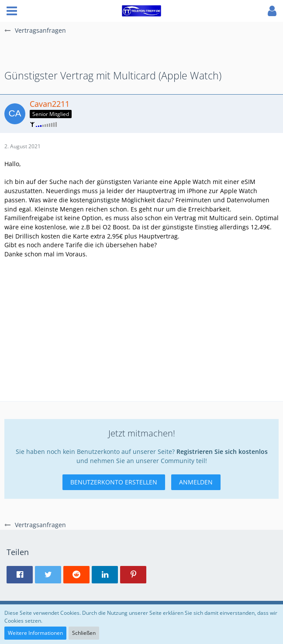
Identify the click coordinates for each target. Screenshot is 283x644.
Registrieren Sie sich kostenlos (222, 451)
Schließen (84, 633)
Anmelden (196, 482)
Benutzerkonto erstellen (114, 482)
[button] (12, 11)
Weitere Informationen (35, 633)
